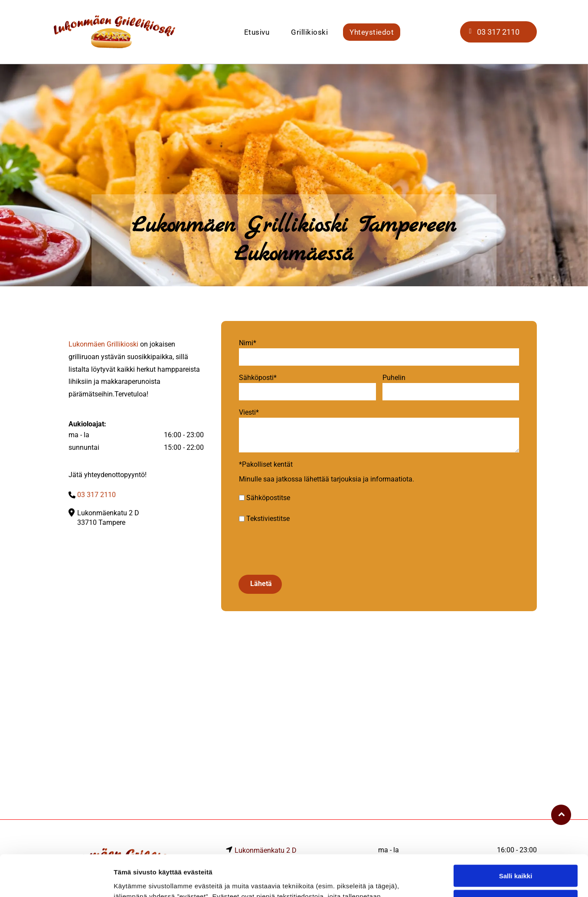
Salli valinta (516, 838)
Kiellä (516, 864)
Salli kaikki (516, 813)
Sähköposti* (258, 378)
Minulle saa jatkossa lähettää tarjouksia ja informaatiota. (327, 479)
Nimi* (248, 343)
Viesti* (249, 412)
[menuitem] (257, 32)
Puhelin (394, 378)
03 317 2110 (96, 495)
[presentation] (305, 549)
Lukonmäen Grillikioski (103, 344)
